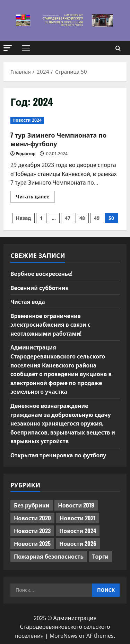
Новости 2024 (27, 120)
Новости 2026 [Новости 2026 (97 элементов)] (78, 543)
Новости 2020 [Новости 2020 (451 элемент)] (32, 518)
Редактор (25, 154)
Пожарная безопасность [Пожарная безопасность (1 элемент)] (49, 556)
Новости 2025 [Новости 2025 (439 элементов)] (32, 543)
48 (82, 218)
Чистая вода (28, 301)
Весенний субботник (40, 288)
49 (97, 218)
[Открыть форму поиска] (118, 48)
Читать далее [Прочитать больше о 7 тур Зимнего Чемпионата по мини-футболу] (35, 198)
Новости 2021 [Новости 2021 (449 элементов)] (78, 518)
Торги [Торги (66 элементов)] (100, 556)
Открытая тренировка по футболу (59, 455)
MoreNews (64, 636)
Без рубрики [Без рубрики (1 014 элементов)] (32, 505)
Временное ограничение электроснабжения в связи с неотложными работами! (51, 324)
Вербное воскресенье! (42, 273)
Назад (24, 218)
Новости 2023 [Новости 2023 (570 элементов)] (32, 531)
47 (68, 218)
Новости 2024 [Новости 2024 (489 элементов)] (78, 531)
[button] (8, 48)
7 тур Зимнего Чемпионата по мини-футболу (58, 139)
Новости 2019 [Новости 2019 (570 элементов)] (76, 505)
